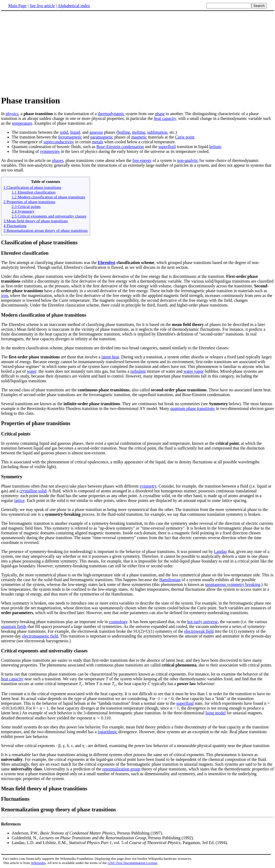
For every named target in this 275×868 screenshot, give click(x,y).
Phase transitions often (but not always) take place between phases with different (70, 486)
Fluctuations (15, 799)
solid (64, 132)
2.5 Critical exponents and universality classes (49, 216)
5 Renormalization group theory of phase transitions (46, 230)
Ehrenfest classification (25, 253)
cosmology (118, 622)
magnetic (139, 137)
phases (58, 160)
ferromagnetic (70, 137)
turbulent (138, 371)
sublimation (157, 132)
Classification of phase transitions (39, 242)
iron (5, 295)
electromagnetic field (40, 636)
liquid (75, 132)
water (32, 371)
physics (12, 114)
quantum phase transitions (193, 408)
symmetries (50, 151)
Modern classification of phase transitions (44, 315)
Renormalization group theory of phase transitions (58, 810)
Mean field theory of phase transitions (44, 789)
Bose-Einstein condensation (120, 147)
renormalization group (121, 769)
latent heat (110, 357)
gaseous (96, 132)
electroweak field (199, 631)
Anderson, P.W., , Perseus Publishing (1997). (87, 833)
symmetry (148, 486)
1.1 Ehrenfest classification (33, 192)
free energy (142, 160)
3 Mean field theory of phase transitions (36, 221)
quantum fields (14, 626)
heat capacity (165, 118)
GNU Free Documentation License (132, 863)
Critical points (16, 434)
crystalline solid (33, 491)
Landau (220, 552)
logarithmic (108, 732)
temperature (22, 123)
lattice (19, 500)
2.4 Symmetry (23, 211)
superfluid (167, 147)
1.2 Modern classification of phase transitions (48, 197)
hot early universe (202, 622)
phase (160, 114)
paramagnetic (102, 137)
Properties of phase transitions (36, 423)
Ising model (216, 713)
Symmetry (12, 477)
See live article (42, 6)
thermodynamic (111, 114)
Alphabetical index (74, 6)
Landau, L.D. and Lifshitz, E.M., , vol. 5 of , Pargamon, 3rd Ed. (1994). (120, 843)
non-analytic (188, 160)
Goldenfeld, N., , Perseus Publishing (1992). (103, 838)
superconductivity (59, 142)
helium (215, 147)
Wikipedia (38, 863)
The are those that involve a (51, 357)
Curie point (185, 137)
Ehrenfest (106, 263)
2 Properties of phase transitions (29, 202)
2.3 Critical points (26, 206)
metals (98, 142)
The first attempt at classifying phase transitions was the (49, 263)
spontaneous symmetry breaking (233, 584)
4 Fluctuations (15, 226)
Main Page (17, 6)
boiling (124, 132)
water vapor (194, 371)
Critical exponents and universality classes (44, 651)
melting (139, 132)
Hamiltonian (170, 580)
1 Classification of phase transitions (32, 187)
